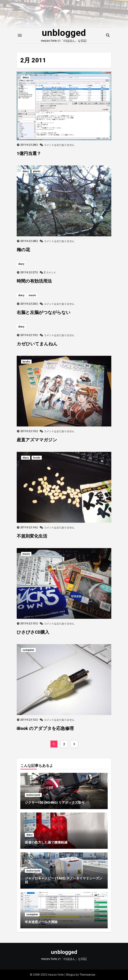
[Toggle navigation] (20, 35)
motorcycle (33, 795)
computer (28, 650)
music (32, 295)
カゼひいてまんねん (37, 344)
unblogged (64, 33)
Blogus (71, 975)
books (26, 362)
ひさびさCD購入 (33, 632)
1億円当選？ (29, 154)
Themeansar (87, 975)
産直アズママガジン (37, 440)
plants (37, 171)
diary (26, 77)
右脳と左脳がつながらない (44, 312)
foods (37, 458)
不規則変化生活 (32, 536)
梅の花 (23, 250)
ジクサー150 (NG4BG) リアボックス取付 (55, 802)
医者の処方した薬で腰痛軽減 (46, 842)
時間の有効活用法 (34, 281)
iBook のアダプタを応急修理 (45, 728)
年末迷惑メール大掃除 (41, 922)
